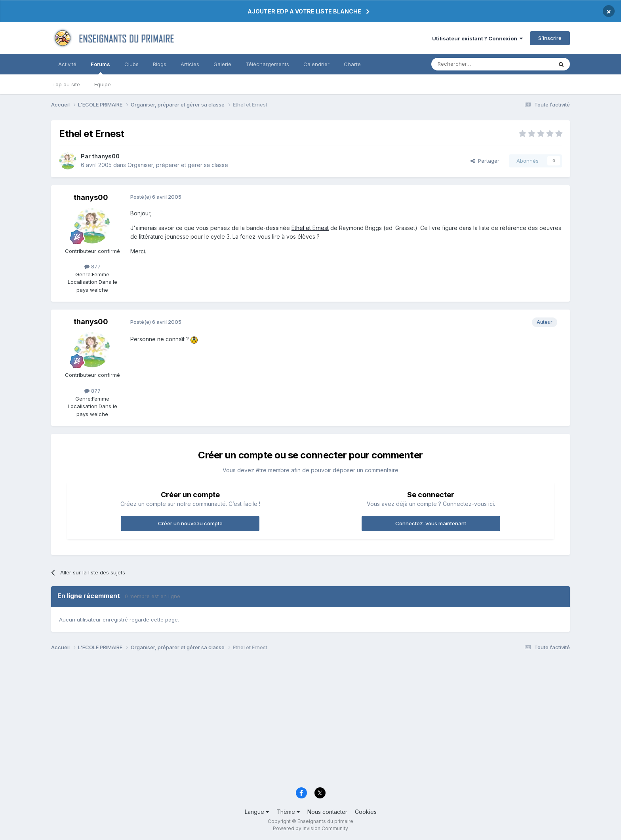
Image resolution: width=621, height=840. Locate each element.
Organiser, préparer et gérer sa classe (178, 165)
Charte (352, 64)
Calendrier (316, 64)
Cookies (366, 812)
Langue (257, 812)
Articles (190, 64)
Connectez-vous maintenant (431, 523)
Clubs (131, 64)
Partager (485, 161)
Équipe (103, 84)
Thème (288, 812)
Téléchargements (267, 64)
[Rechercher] (474, 64)
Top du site (66, 84)
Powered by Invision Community (310, 828)
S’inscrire (550, 38)
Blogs (160, 64)
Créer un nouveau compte (190, 523)
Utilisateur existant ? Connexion (477, 38)
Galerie (222, 64)
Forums (100, 68)
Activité (67, 64)
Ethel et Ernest (310, 228)
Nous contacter (327, 812)
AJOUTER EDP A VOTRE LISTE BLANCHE (304, 11)
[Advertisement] (289, 721)
